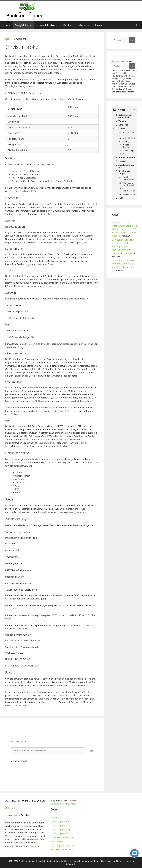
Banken (68, 25)
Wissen (85, 25)
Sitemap (55, 817)
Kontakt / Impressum (62, 849)
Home (6, 25)
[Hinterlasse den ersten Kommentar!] (47, 751)
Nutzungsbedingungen (63, 845)
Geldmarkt (11, 808)
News (99, 25)
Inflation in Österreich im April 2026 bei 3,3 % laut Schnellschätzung (124, 264)
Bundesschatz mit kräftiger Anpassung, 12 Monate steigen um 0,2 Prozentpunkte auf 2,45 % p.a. (124, 229)
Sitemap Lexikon (62, 825)
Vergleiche (25, 25)
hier (36, 846)
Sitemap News (60, 833)
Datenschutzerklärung (62, 837)
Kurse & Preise (49, 25)
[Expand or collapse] (134, 110)
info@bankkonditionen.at (64, 804)
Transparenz (57, 841)
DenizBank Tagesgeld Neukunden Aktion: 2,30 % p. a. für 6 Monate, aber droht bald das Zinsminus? (123, 246)
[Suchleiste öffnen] (138, 25)
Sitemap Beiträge (62, 829)
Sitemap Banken (62, 821)
